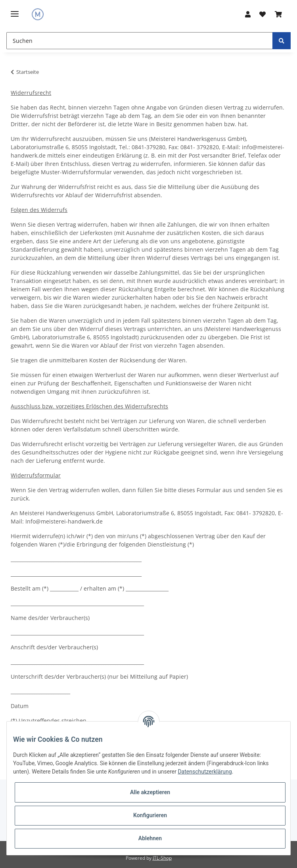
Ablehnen (150, 838)
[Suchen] (140, 41)
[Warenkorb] (278, 14)
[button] (248, 14)
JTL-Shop (162, 858)
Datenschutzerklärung (205, 772)
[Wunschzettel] (263, 14)
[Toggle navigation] (15, 11)
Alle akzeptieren (150, 792)
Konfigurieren (150, 815)
